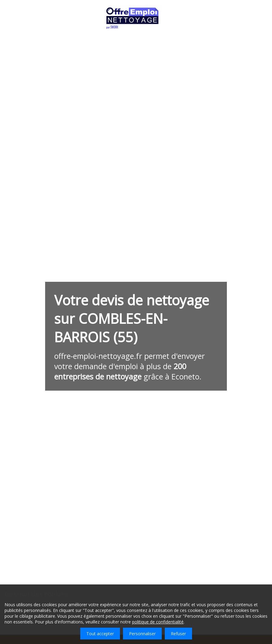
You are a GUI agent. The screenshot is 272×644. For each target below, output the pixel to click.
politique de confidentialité (158, 622)
